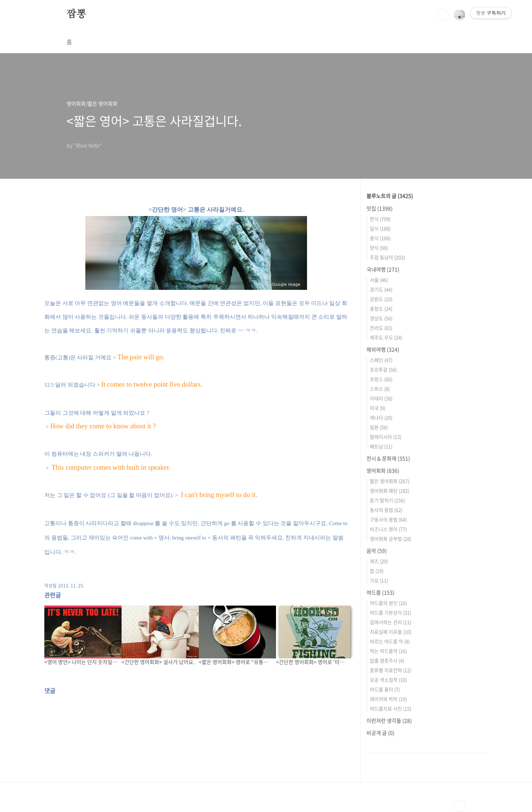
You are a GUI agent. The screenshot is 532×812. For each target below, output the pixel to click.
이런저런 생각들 (389, 720)
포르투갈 (383, 369)
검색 (443, 15)
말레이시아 (386, 437)
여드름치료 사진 (391, 708)
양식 (379, 248)
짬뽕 (76, 14)
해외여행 (383, 349)
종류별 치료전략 (391, 670)
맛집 (380, 208)
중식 (380, 238)
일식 (380, 228)
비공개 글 (381, 733)
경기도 (381, 289)
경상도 (381, 318)
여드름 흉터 (385, 689)
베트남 (381, 446)
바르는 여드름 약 (390, 641)
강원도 (381, 299)
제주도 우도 (386, 337)
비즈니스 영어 (388, 529)
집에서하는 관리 (391, 622)
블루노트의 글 (390, 196)
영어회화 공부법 (391, 539)
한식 (380, 219)
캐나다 (381, 417)
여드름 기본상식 (391, 612)
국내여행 (383, 269)
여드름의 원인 (388, 603)
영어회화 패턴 (390, 491)
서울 (379, 280)
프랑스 (381, 379)
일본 (379, 427)
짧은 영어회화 (390, 481)
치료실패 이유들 (391, 632)
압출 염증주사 (387, 660)
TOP (460, 806)
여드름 (381, 592)
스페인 (381, 360)
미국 (378, 408)
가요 (379, 580)
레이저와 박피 (388, 699)
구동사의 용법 (388, 519)
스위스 (380, 389)
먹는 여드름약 (388, 651)
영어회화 (383, 470)
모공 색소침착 (388, 680)
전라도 (381, 328)
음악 (377, 551)
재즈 (379, 561)
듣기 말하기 (387, 500)
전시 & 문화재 (388, 458)
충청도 (381, 309)
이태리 (381, 398)
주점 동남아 (387, 257)
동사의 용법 (386, 510)
